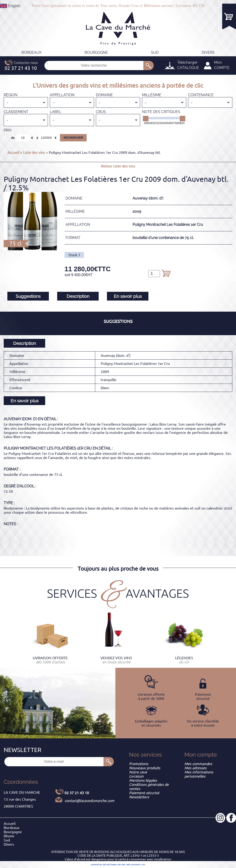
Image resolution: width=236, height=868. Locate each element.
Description (78, 296)
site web (121, 865)
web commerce (133, 865)
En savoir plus (128, 296)
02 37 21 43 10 (77, 793)
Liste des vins (34, 152)
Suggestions (28, 296)
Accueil (13, 152)
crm (143, 865)
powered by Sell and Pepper (104, 865)
